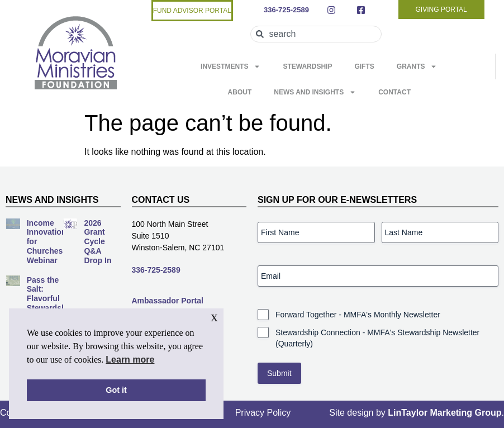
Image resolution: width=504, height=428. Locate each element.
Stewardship (307, 66)
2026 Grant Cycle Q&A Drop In (98, 242)
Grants (417, 66)
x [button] (214, 317)
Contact (394, 92)
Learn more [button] (130, 360)
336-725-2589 (156, 270)
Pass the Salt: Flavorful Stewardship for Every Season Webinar (50, 308)
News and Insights (315, 92)
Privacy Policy (263, 413)
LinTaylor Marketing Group (444, 413)
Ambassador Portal (168, 301)
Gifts (364, 66)
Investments (230, 66)
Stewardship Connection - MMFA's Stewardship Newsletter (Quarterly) (377, 338)
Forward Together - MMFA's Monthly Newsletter (358, 315)
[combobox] (316, 34)
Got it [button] (116, 390)
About (240, 92)
